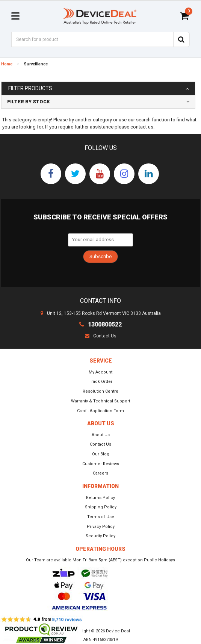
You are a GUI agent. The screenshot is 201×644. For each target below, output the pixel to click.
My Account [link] (100, 372)
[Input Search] (92, 39)
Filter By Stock (29, 102)
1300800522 (100, 324)
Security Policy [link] (100, 536)
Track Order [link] (100, 382)
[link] (51, 174)
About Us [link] (101, 435)
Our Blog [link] (101, 454)
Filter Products (30, 88)
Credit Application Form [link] (100, 411)
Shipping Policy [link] (101, 507)
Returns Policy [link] (100, 498)
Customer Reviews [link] (101, 464)
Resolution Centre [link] (100, 391)
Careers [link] (100, 473)
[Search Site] (181, 39)
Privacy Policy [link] (101, 527)
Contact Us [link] (100, 444)
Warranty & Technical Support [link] (100, 401)
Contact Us (101, 336)
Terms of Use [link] (101, 517)
